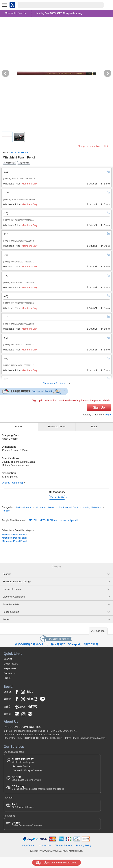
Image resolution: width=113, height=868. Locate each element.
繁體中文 (25, 163)
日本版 (7, 678)
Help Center (10, 668)
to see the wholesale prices (56, 863)
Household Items (45, 507)
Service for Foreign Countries (27, 770)
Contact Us (10, 673)
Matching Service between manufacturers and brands (38, 788)
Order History (11, 664)
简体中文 (10, 163)
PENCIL (33, 520)
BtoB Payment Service (23, 806)
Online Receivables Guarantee (27, 824)
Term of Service (63, 845)
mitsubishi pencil (69, 520)
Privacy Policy (84, 845)
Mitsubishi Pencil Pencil (14, 534)
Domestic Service (22, 766)
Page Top (100, 631)
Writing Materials (92, 507)
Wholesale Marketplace (23, 761)
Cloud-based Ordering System (26, 778)
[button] (5, 73)
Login (108, 415)
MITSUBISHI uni (20, 153)
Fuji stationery (57, 492)
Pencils (6, 511)
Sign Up (99, 408)
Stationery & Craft (69, 507)
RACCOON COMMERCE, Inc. (22, 727)
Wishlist (8, 659)
